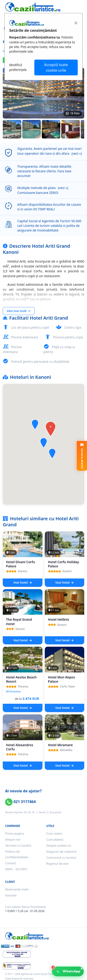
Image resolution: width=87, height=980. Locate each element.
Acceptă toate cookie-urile (56, 67)
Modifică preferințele (18, 67)
